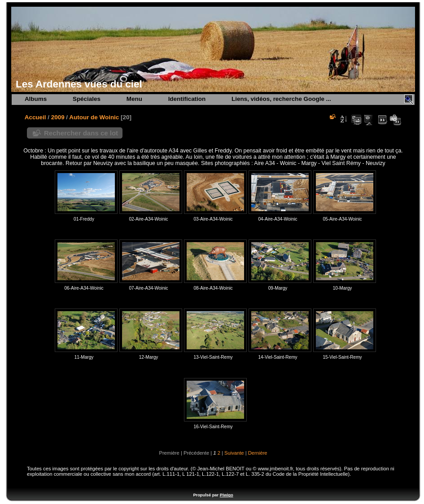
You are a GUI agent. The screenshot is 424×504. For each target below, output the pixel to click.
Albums (36, 99)
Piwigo (227, 495)
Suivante (234, 453)
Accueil (35, 117)
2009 (58, 117)
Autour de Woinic (94, 117)
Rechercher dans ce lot (81, 133)
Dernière (258, 453)
